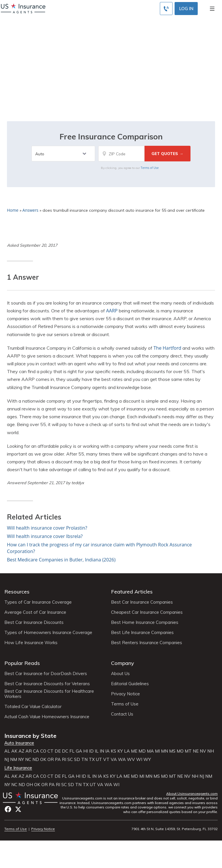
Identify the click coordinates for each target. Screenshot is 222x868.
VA (114, 760)
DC (65, 751)
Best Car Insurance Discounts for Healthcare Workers (49, 694)
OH (30, 785)
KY (120, 751)
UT (99, 760)
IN (102, 751)
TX (92, 760)
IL (97, 751)
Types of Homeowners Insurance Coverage (48, 633)
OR (51, 760)
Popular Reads (22, 663)
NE (196, 751)
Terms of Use (150, 168)
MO (180, 751)
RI (64, 760)
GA (79, 751)
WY (147, 760)
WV (131, 760)
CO (43, 751)
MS (172, 751)
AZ (21, 751)
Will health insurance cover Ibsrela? (45, 536)
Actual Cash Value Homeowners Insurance (47, 717)
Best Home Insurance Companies (145, 622)
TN (84, 760)
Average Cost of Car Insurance (35, 612)
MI (157, 751)
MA (150, 751)
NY (21, 760)
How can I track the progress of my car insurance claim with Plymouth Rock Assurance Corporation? (99, 548)
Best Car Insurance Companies (142, 602)
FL (72, 751)
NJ (7, 760)
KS (113, 751)
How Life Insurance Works (31, 643)
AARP (112, 311)
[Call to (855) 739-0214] (166, 9)
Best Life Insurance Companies (142, 633)
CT (50, 751)
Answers (30, 210)
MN (164, 751)
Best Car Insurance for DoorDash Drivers (46, 674)
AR (29, 751)
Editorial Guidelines (130, 684)
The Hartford (167, 348)
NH (211, 751)
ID (91, 751)
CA (36, 751)
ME (134, 751)
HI (86, 751)
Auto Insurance (19, 743)
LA (127, 751)
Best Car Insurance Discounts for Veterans (47, 684)
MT (188, 751)
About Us (120, 674)
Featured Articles (132, 592)
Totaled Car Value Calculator (33, 707)
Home (13, 210)
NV (203, 751)
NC (28, 760)
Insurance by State (30, 736)
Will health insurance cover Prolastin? (47, 528)
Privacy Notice (125, 694)
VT (106, 760)
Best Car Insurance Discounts (34, 622)
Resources (17, 592)
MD (142, 751)
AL (7, 751)
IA (107, 751)
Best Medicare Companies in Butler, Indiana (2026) (61, 560)
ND (36, 760)
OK (43, 760)
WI (139, 760)
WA (122, 760)
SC (70, 760)
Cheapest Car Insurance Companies (147, 612)
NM (14, 760)
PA (58, 760)
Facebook (8, 809)
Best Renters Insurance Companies (147, 643)
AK (14, 751)
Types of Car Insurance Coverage (38, 602)
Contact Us (122, 714)
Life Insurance (18, 768)
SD (77, 760)
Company (123, 663)
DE (58, 751)
